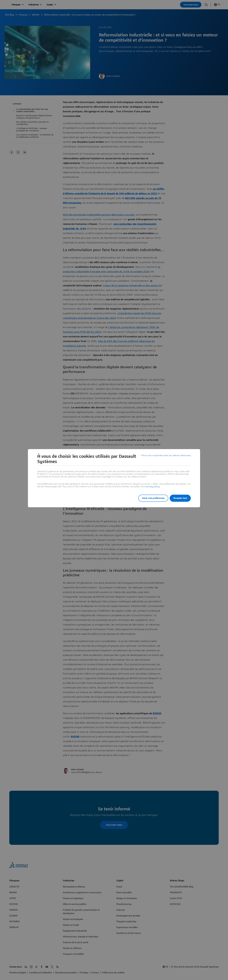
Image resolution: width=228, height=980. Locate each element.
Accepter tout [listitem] (180, 498)
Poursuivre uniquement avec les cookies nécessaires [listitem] (165, 456)
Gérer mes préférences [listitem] (150, 498)
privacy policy (153, 487)
